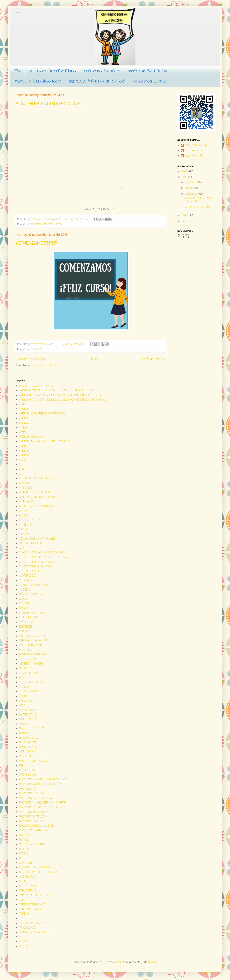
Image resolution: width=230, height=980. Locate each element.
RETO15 (24, 854)
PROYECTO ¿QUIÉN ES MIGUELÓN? (40, 784)
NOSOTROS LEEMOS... (151, 82)
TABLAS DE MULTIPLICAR (35, 895)
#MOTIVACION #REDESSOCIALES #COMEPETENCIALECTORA (56, 391)
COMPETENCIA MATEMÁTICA (37, 562)
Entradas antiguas (153, 359)
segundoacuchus (195, 156)
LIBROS (24, 706)
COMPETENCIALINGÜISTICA (35, 567)
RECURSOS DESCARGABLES (53, 71)
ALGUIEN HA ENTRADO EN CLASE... (49, 104)
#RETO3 (24, 423)
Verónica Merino (194, 151)
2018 (185, 216)
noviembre (192, 182)
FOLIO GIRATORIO (30, 650)
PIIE (21, 766)
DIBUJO (24, 599)
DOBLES (24, 608)
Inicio (94, 359)
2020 (185, 172)
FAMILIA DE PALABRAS (34, 641)
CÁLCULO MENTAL (31, 520)
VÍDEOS (24, 946)
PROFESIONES (28, 775)
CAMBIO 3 (25, 525)
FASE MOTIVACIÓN (31, 645)
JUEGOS (24, 687)
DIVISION (25, 604)
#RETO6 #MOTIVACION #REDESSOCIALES (45, 442)
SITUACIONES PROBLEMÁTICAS (38, 872)
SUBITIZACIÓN (28, 877)
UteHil (119, 962)
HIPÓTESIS (26, 669)
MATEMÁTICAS (28, 715)
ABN (17, 71)
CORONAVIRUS (28, 581)
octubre (190, 188)
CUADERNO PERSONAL (33, 585)
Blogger (153, 962)
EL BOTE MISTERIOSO (33, 613)
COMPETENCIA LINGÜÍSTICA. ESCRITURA (43, 557)
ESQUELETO (27, 627)
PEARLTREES (27, 757)
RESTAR (24, 849)
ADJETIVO (25, 483)
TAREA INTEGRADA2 (32, 909)
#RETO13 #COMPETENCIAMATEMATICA (42, 414)
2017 (185, 221)
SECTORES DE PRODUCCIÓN (37, 868)
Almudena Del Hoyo (197, 146)
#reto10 (23, 405)
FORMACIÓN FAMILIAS (33, 655)
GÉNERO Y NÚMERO (31, 664)
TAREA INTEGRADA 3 (32, 905)
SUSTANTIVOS (28, 886)
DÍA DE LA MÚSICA (31, 594)
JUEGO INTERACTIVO (32, 683)
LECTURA (25, 696)
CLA (22, 548)
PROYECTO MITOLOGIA (41, 224)
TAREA (23, 900)
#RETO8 (24, 451)
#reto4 (23, 428)
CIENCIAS (25, 534)
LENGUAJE (26, 701)
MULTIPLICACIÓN (29, 720)
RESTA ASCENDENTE (32, 844)
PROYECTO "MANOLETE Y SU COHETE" (43, 803)
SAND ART (26, 863)
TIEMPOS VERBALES (32, 923)
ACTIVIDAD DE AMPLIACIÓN (36, 479)
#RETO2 (24, 418)
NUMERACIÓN (27, 743)
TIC (21, 919)
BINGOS (24, 516)
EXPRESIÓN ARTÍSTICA (33, 636)
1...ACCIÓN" (25, 460)
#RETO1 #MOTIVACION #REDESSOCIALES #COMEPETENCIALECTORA (61, 395)
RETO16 (24, 858)
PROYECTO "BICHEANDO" (34, 794)
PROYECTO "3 (27, 789)
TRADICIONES (27, 928)
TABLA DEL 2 (27, 891)
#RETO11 (24, 409)
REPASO (24, 840)
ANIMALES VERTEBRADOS (36, 493)
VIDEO (58, 224)
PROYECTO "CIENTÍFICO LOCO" (37, 82)
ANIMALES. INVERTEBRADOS (37, 497)
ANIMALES (26, 488)
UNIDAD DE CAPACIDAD (34, 933)
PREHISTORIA (27, 771)
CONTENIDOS (27, 576)
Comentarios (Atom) (45, 366)
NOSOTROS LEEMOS (32, 729)
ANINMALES (27, 502)
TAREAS (24, 914)
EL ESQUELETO (29, 618)
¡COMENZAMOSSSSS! (36, 243)
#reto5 (23, 432)
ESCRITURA (26, 622)
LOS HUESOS (27, 710)
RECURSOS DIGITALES (102, 71)
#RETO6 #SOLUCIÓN (32, 437)
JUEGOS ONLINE (29, 692)
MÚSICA (24, 724)
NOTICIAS (25, 733)
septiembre (192, 194)
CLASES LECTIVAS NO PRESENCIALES (43, 553)
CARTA (23, 530)
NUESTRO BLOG (29, 738)
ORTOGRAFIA (27, 752)
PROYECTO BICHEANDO (147, 71)
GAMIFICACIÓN (28, 659)
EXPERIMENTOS (29, 632)
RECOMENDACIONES (32, 821)
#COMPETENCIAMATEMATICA (37, 386)
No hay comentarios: (77, 219)
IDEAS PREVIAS (29, 673)
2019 (32, 349)
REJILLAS (25, 835)
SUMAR (24, 882)
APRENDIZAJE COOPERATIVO (37, 506)
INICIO (38, 349)
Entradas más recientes (31, 359)
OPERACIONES (28, 747)
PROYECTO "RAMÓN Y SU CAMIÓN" (97, 82)
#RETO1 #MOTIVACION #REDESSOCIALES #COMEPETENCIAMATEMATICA (63, 400)
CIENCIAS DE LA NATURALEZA (38, 539)
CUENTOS (25, 590)
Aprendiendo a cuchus (18, 12)
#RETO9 (24, 455)
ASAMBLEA (26, 511)
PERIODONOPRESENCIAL (34, 761)
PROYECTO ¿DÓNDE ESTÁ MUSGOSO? (43, 780)
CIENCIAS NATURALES (33, 544)
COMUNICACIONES (30, 571)
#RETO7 (24, 446)
